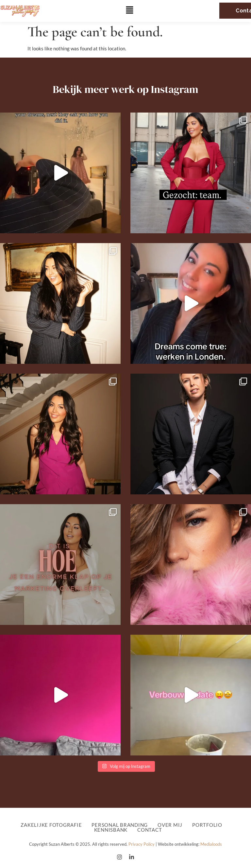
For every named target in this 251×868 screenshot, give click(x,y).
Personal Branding (120, 825)
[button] (130, 11)
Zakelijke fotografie (51, 825)
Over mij (170, 825)
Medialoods (211, 844)
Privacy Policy (142, 844)
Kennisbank (111, 830)
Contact (150, 830)
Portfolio (209, 825)
